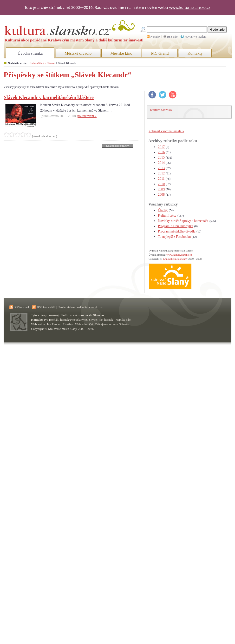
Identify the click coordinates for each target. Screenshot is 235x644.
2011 (161, 179)
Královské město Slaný (175, 259)
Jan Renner (54, 324)
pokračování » (87, 116)
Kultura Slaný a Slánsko (42, 63)
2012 (161, 173)
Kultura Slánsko (161, 110)
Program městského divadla (177, 231)
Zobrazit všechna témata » (166, 131)
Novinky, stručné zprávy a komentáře (183, 221)
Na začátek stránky (117, 146)
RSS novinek (22, 307)
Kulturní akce (167, 216)
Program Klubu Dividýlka (176, 226)
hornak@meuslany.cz (74, 320)
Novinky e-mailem (196, 37)
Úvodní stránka (30, 53)
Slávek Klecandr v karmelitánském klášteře (49, 97)
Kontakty (195, 53)
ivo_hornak (106, 320)
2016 (161, 152)
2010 (161, 184)
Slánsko (124, 324)
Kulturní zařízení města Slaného (82, 315)
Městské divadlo (78, 53)
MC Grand (160, 53)
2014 (161, 163)
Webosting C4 (84, 324)
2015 (161, 157)
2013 (161, 168)
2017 (161, 147)
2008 (161, 195)
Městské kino (121, 53)
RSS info (172, 37)
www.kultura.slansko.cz (190, 7)
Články (163, 210)
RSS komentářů (46, 307)
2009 (161, 189)
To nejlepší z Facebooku (174, 237)
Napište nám (123, 320)
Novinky (156, 37)
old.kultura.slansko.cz (90, 307)
